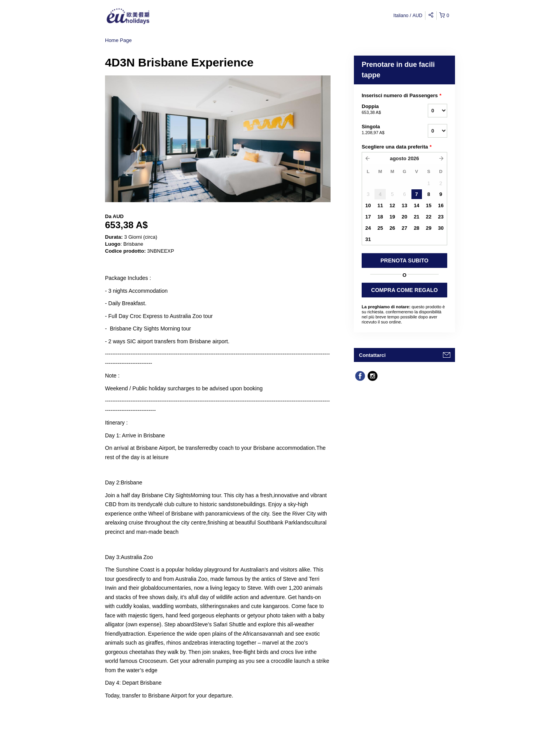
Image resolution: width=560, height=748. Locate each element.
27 (404, 228)
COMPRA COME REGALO (404, 290)
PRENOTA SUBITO (404, 260)
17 (368, 217)
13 (404, 205)
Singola (385, 130)
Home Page (118, 40)
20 (404, 217)
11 (380, 205)
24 (368, 228)
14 (416, 205)
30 (441, 228)
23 (441, 217)
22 (429, 217)
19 (392, 217)
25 (380, 228)
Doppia (385, 110)
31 (368, 239)
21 (416, 217)
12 (392, 205)
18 (380, 217)
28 (416, 228)
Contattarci (372, 355)
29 (429, 228)
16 (441, 205)
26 (392, 228)
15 (429, 205)
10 (368, 205)
